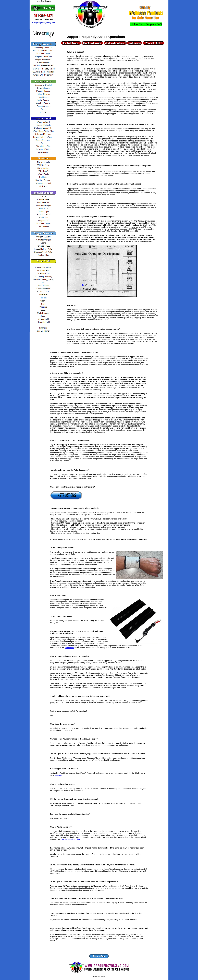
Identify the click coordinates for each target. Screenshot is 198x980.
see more (59, 775)
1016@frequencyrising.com (43, 23)
